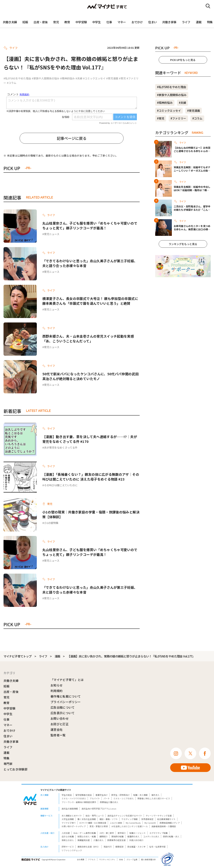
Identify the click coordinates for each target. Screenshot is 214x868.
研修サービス (68, 847)
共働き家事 (169, 22)
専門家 (8, 764)
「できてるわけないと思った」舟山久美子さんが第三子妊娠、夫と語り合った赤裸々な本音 (90, 263)
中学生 (97, 22)
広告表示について (63, 713)
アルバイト (95, 798)
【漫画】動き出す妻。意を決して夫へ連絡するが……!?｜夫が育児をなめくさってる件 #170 (90, 439)
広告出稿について (63, 707)
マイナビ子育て (69, 823)
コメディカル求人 (151, 836)
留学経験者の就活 (84, 795)
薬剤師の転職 (117, 836)
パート (107, 798)
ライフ (186, 22)
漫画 (57, 656)
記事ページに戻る (72, 138)
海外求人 (155, 795)
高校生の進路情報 (70, 809)
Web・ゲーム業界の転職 (85, 833)
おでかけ (137, 22)
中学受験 (81, 22)
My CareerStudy (133, 823)
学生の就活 (67, 795)
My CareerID (150, 823)
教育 (67, 22)
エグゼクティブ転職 (159, 833)
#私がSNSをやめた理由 (17, 78)
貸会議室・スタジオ (136, 847)
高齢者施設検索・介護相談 (164, 826)
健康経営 (119, 847)
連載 (199, 22)
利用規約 (57, 691)
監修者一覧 (58, 735)
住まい (152, 22)
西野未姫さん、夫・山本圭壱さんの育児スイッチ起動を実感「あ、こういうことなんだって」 (88, 339)
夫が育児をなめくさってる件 (61, 447)
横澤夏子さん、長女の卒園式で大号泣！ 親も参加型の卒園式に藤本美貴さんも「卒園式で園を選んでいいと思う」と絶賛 (90, 301)
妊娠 (25, 22)
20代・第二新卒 (107, 833)
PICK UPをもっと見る (183, 60)
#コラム (12, 83)
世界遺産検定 (147, 819)
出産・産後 (41, 22)
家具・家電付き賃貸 (99, 826)
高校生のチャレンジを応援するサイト (125, 816)
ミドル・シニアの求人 (124, 798)
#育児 (122, 78)
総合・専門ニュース (95, 816)
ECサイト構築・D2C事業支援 (93, 823)
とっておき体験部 (16, 769)
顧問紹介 (104, 836)
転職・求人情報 (140, 795)
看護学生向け (102, 795)
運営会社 (57, 729)
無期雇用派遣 (84, 840)
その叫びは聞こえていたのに (61, 485)
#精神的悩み (67, 78)
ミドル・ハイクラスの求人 (74, 798)
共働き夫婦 (10, 22)
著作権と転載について (66, 696)
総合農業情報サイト (166, 819)
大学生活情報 (68, 819)
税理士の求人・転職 (87, 836)
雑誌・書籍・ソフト (109, 819)
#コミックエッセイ (94, 78)
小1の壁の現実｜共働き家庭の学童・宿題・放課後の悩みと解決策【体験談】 (91, 514)
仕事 (109, 22)
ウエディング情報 (130, 819)
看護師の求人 (133, 836)
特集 (7, 758)
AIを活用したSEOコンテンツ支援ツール (130, 826)
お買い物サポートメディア (74, 826)
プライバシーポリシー (66, 702)
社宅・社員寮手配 (157, 847)
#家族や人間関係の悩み (46, 78)
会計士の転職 (68, 836)
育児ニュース (52, 234)
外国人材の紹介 (136, 840)
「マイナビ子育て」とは (67, 680)
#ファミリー (178, 118)
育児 (56, 22)
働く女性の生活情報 (87, 819)
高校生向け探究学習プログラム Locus (99, 809)
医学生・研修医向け (121, 795)
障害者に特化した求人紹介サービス (154, 798)
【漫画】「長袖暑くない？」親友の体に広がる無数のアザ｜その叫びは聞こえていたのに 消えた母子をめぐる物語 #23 (91, 477)
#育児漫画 (112, 78)
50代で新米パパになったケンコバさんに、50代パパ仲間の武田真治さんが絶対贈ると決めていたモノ (91, 376)
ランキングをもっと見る (183, 244)
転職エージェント (138, 833)
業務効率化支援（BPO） (89, 847)
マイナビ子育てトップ (18, 656)
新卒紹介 (122, 833)
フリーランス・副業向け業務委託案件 (79, 802)
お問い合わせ (60, 718)
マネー (122, 22)
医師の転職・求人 (171, 836)
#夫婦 (79, 78)
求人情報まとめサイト (72, 816)
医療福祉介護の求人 (109, 802)
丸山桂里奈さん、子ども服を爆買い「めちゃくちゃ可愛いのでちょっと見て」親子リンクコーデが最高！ (90, 225)
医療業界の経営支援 (116, 840)
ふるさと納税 (116, 823)
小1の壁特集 (51, 523)
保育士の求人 (68, 840)
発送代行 (108, 847)
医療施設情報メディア (170, 823)
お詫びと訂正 (60, 724)
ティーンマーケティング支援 (159, 816)
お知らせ (57, 685)
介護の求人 (98, 840)
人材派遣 (66, 833)
